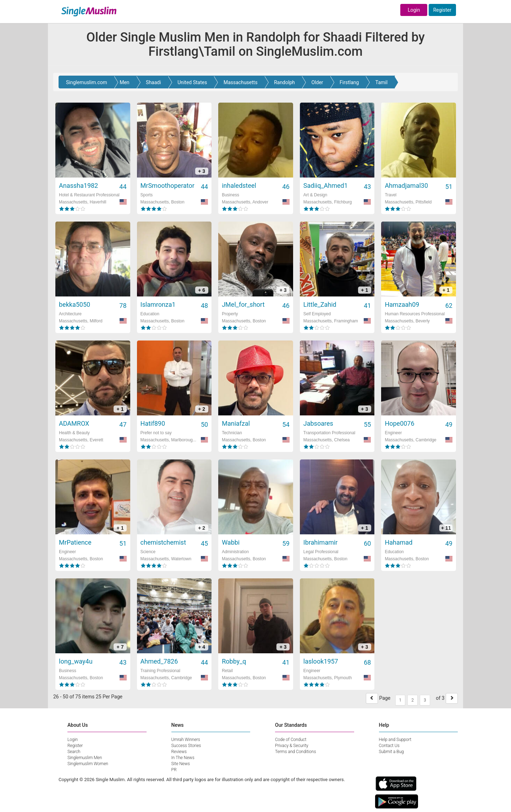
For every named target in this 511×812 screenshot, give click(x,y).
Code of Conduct (291, 740)
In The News (183, 758)
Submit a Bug (391, 752)
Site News (181, 764)
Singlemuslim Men (85, 758)
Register (442, 10)
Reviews (179, 752)
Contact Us (389, 746)
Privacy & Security (292, 746)
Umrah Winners (186, 740)
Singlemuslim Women (88, 764)
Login (414, 10)
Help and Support (395, 740)
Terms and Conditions (296, 752)
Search (74, 752)
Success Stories (186, 746)
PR (174, 770)
